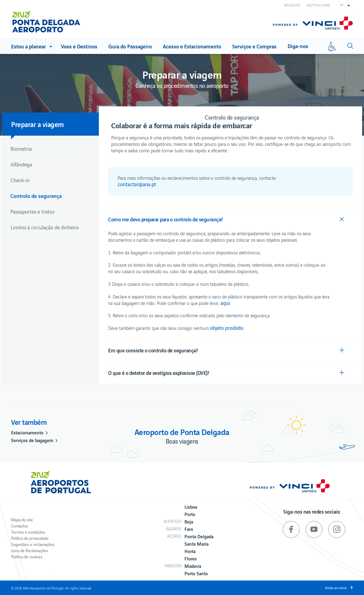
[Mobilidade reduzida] (332, 46)
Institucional (319, 5)
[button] (345, 5)
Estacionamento (27, 432)
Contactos (20, 526)
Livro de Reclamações (30, 550)
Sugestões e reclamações (33, 544)
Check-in (20, 180)
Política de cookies (27, 557)
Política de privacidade (30, 538)
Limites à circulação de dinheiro (45, 227)
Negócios (292, 5)
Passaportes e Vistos (32, 211)
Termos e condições (28, 532)
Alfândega (21, 164)
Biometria (21, 149)
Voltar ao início (336, 588)
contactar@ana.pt (137, 184)
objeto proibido (227, 328)
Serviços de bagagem (32, 440)
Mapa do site (22, 520)
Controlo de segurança (36, 196)
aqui (225, 303)
